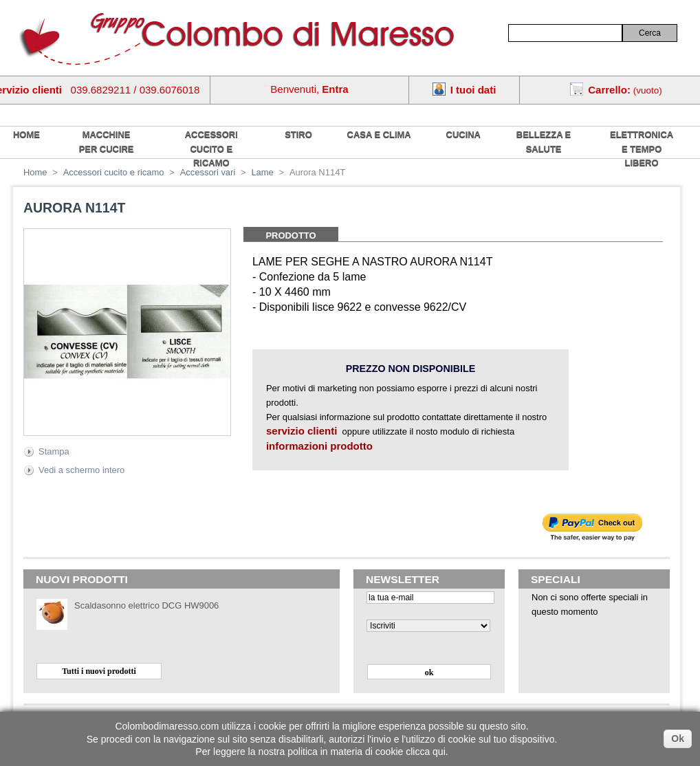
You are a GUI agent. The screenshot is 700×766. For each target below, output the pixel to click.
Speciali (556, 579)
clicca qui (426, 752)
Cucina (463, 134)
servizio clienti (302, 431)
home (26, 134)
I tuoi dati (473, 90)
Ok (678, 738)
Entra (335, 89)
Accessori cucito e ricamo (211, 149)
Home (35, 172)
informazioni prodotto (319, 446)
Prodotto (291, 236)
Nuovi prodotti (82, 579)
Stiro (298, 134)
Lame (262, 172)
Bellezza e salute (544, 142)
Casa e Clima (379, 134)
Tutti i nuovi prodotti (99, 671)
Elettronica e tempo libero (642, 149)
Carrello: (609, 90)
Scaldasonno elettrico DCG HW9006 (146, 605)
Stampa (54, 451)
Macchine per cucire (107, 142)
